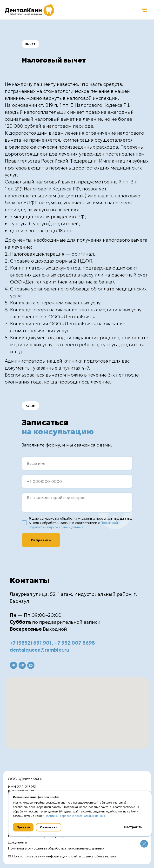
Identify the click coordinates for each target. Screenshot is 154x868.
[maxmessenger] (31, 665)
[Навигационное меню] (144, 10)
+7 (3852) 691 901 (31, 643)
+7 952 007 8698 (75, 643)
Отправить (41, 540)
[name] (77, 463)
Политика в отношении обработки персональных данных (56, 848)
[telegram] (22, 665)
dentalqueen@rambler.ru (39, 650)
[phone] (77, 481)
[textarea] (77, 502)
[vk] (13, 665)
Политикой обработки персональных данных (73, 525)
